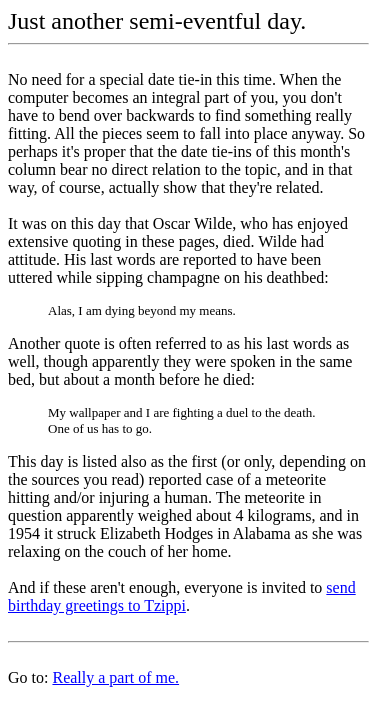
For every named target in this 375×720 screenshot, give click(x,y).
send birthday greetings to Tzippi (182, 596)
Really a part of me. (115, 677)
